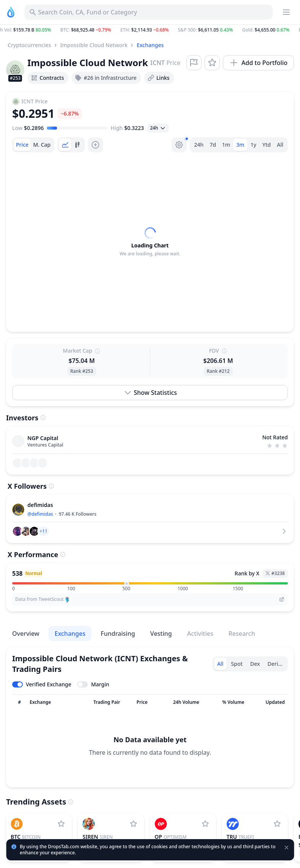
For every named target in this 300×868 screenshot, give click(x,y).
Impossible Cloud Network (94, 45)
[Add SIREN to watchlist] (133, 824)
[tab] (22, 145)
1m (226, 145)
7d (213, 145)
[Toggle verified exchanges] (42, 684)
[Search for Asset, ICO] (148, 12)
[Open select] (158, 128)
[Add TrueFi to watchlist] (277, 824)
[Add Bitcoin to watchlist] (61, 824)
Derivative (277, 664)
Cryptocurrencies (29, 45)
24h (199, 145)
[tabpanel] (150, 242)
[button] (150, 30)
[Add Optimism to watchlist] (205, 824)
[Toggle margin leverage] (93, 684)
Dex (255, 664)
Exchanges (150, 45)
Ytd (267, 145)
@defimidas (40, 514)
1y (253, 145)
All (280, 145)
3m (240, 145)
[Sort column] (19, 702)
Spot (237, 664)
